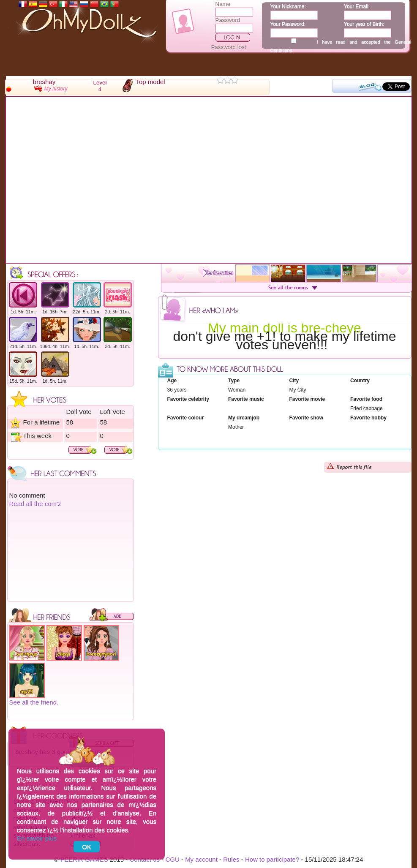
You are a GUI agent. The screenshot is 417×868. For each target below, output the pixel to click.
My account (201, 859)
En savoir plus (37, 838)
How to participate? (272, 859)
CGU (172, 859)
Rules (231, 859)
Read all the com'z (35, 504)
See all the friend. (34, 702)
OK (87, 847)
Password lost (229, 47)
